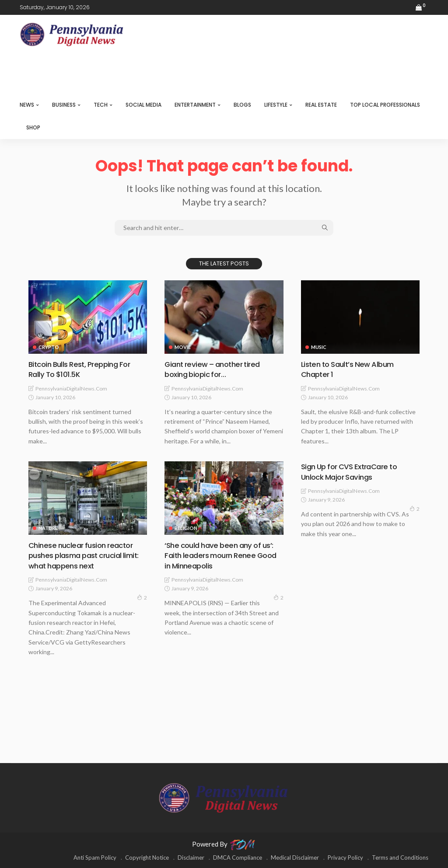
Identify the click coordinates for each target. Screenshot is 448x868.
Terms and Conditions (400, 857)
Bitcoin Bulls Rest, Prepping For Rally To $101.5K (83, 369)
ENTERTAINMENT (195, 105)
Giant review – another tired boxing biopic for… (216, 369)
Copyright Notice (147, 857)
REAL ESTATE (321, 105)
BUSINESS (64, 105)
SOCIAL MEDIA (143, 105)
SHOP (33, 127)
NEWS (27, 105)
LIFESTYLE (276, 105)
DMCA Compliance (238, 857)
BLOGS (242, 105)
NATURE (48, 528)
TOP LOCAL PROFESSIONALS (385, 105)
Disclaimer (191, 857)
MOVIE (183, 347)
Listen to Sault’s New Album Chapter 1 (351, 369)
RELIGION (186, 528)
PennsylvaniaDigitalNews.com (71, 388)
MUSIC (319, 347)
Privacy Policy (345, 857)
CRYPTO (49, 347)
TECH (101, 105)
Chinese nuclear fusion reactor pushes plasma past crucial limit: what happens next (84, 555)
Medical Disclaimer (295, 857)
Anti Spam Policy (95, 857)
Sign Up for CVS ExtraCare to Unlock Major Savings (353, 471)
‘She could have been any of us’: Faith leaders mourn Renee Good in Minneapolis (222, 555)
